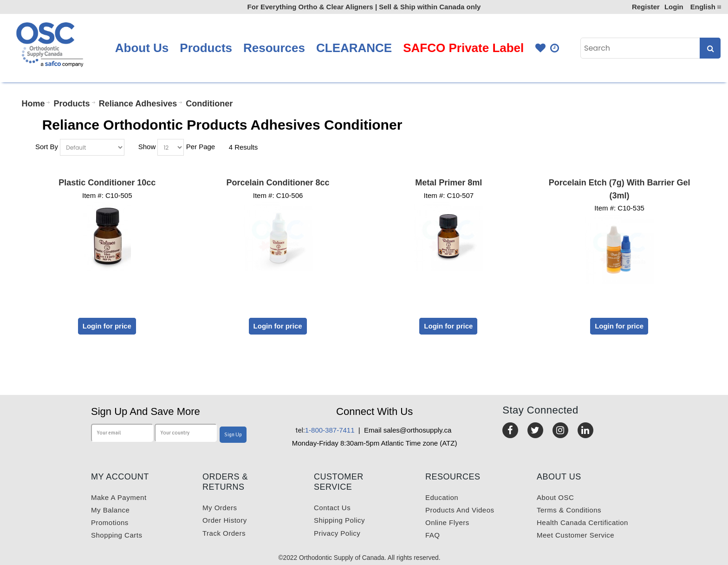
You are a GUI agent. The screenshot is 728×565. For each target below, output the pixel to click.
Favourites (540, 48)
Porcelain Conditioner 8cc (278, 183)
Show (147, 147)
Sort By (47, 147)
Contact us (332, 508)
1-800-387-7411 (325, 430)
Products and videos (460, 510)
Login (674, 7)
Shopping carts (117, 535)
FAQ (433, 535)
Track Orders (224, 533)
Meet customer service (575, 535)
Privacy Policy (337, 533)
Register (646, 7)
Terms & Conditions (569, 510)
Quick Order (555, 48)
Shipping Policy (339, 520)
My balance (110, 510)
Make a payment (119, 497)
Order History (225, 520)
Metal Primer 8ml (448, 183)
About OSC (555, 497)
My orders (220, 508)
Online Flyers (447, 522)
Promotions (110, 522)
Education (442, 497)
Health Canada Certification (582, 522)
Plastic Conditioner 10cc (107, 183)
